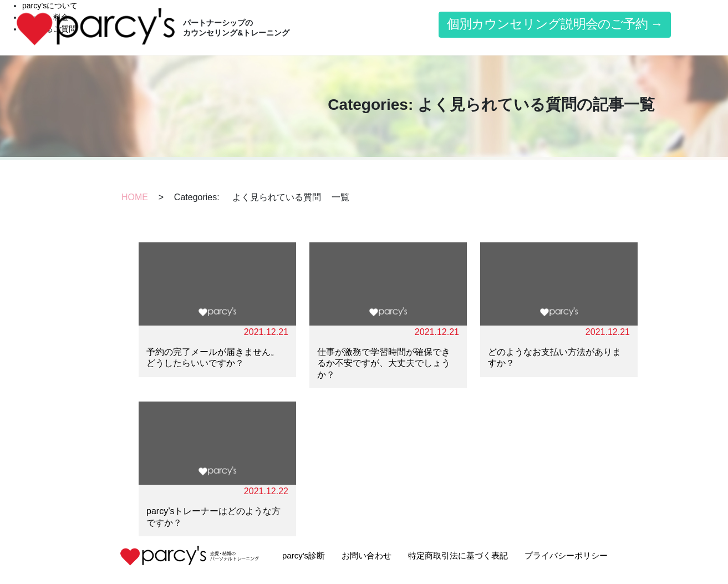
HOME (135, 197)
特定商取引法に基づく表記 (458, 555)
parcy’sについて (50, 6)
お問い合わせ (366, 555)
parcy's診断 (304, 555)
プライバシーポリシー (566, 555)
